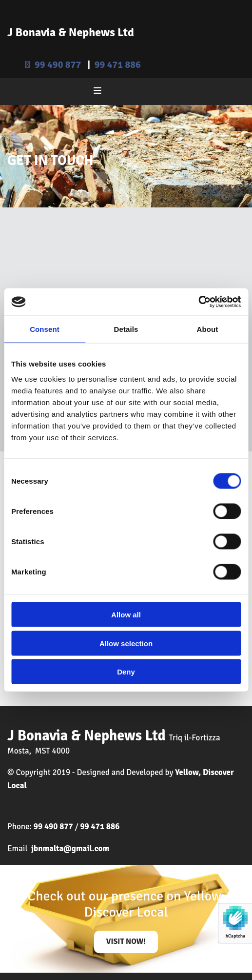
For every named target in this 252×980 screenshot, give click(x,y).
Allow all (126, 615)
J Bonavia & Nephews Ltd (71, 32)
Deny (126, 672)
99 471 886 (118, 65)
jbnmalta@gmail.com (70, 848)
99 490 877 (58, 65)
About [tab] (208, 329)
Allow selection (126, 643)
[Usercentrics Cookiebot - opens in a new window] (198, 302)
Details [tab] (126, 329)
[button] (126, 942)
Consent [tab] (45, 329)
